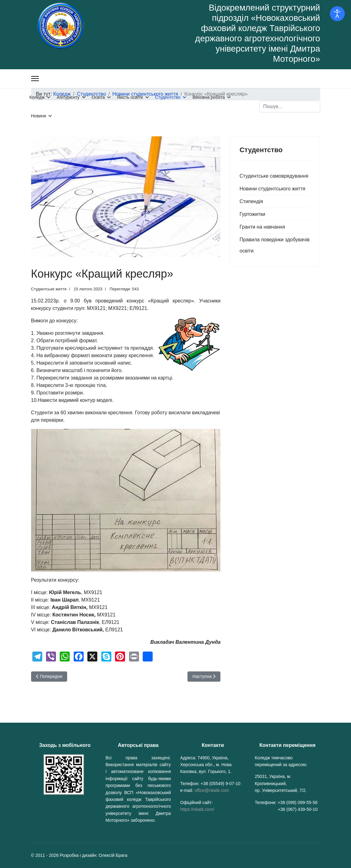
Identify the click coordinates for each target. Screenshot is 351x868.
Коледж (37, 97)
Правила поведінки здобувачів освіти (274, 245)
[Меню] (35, 79)
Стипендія (251, 201)
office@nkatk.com (212, 790)
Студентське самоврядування (274, 176)
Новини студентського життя (272, 189)
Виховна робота (209, 97)
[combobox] (290, 107)
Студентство (168, 97)
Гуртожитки (252, 214)
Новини (39, 116)
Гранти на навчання (262, 227)
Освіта (98, 97)
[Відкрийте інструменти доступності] (337, 14)
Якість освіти (130, 97)
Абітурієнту (68, 97)
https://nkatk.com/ (197, 809)
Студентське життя (49, 289)
